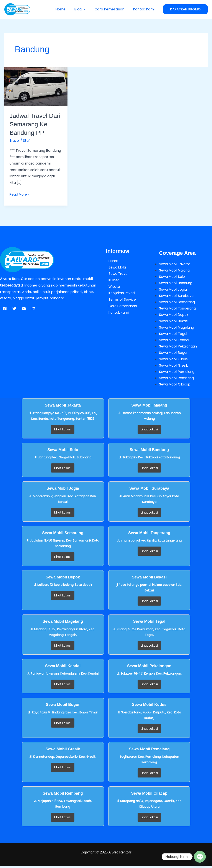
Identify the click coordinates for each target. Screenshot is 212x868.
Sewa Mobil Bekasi (174, 322)
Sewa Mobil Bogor (174, 354)
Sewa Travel (117, 274)
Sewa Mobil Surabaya (177, 296)
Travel (15, 141)
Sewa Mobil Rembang (177, 380)
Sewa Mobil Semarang (178, 303)
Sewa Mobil (116, 267)
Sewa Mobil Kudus (174, 361)
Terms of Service (121, 299)
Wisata (112, 287)
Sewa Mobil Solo (173, 277)
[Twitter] (14, 309)
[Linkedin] (33, 309)
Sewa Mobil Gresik (174, 367)
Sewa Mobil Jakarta (176, 264)
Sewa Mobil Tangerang (178, 309)
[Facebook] (5, 309)
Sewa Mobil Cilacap (176, 386)
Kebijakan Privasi (120, 293)
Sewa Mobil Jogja (174, 290)
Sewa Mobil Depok (175, 316)
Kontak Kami (145, 9)
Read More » (20, 194)
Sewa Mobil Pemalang (178, 374)
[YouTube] (24, 309)
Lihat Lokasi (63, 432)
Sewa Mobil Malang (175, 271)
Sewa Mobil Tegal (174, 335)
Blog (84, 9)
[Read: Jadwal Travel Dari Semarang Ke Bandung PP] (36, 86)
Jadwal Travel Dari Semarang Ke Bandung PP (33, 124)
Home (67, 9)
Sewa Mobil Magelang (177, 329)
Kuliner (112, 280)
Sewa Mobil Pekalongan (179, 348)
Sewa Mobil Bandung (177, 283)
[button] (88, 9)
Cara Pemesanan (112, 9)
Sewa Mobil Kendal (175, 341)
